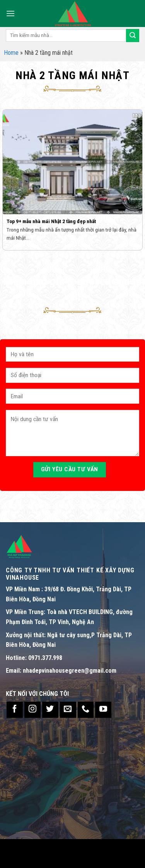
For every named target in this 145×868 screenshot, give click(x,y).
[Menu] (10, 13)
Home (11, 53)
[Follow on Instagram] (32, 710)
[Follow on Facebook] (15, 710)
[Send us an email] (68, 710)
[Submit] (133, 36)
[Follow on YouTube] (103, 710)
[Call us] (86, 710)
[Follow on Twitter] (50, 710)
